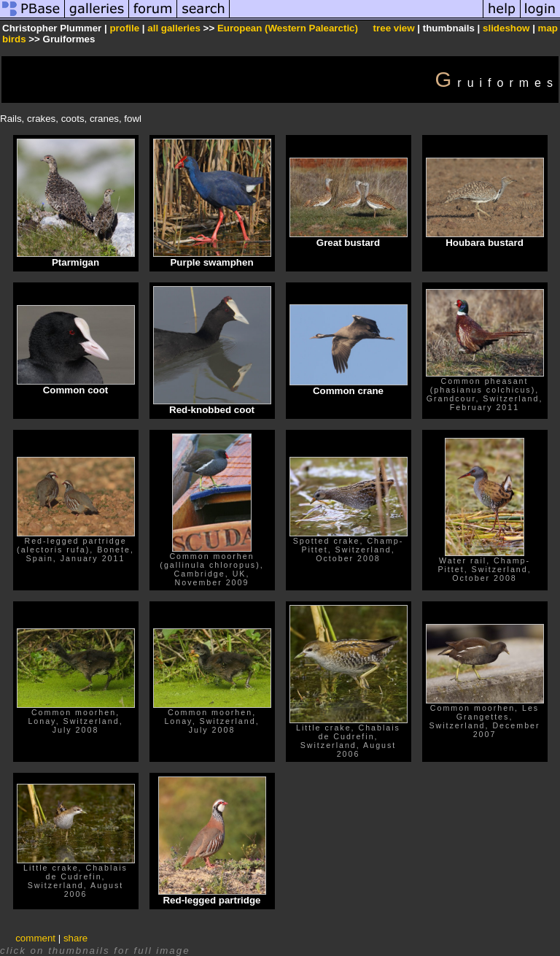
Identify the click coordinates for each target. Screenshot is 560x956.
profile (124, 28)
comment (35, 938)
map (548, 28)
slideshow (506, 28)
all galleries (174, 28)
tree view (394, 28)
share (75, 938)
